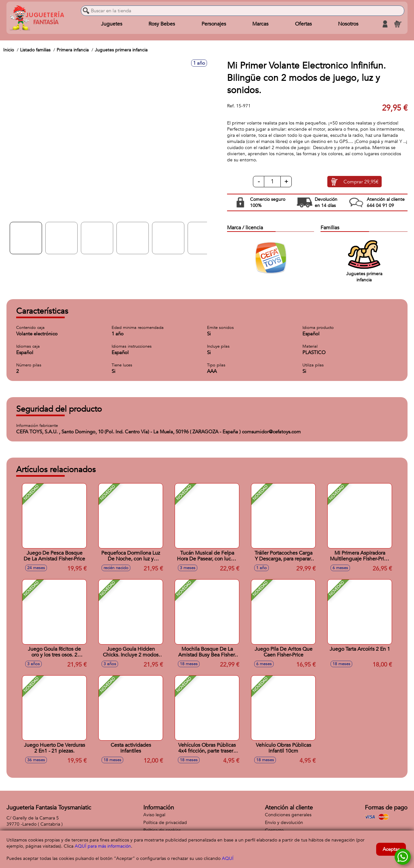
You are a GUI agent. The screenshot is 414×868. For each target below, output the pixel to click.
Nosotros (348, 24)
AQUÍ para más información (103, 846)
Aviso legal (154, 815)
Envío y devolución (284, 823)
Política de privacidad (165, 823)
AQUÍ (228, 858)
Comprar (361, 182)
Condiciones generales (288, 815)
